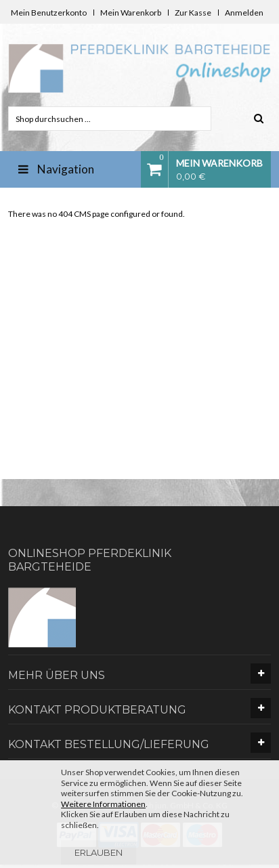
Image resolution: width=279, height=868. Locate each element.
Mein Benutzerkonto (49, 13)
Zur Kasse (193, 13)
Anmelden (244, 13)
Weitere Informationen (103, 804)
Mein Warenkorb (131, 13)
